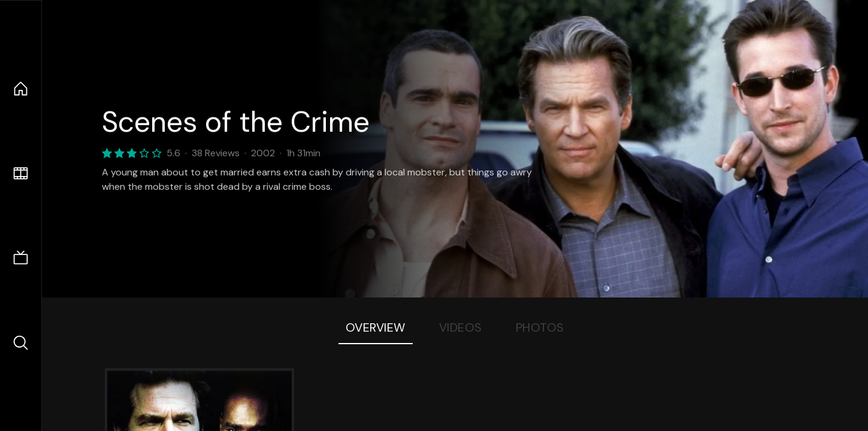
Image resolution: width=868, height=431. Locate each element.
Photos (540, 327)
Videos (461, 327)
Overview (376, 327)
